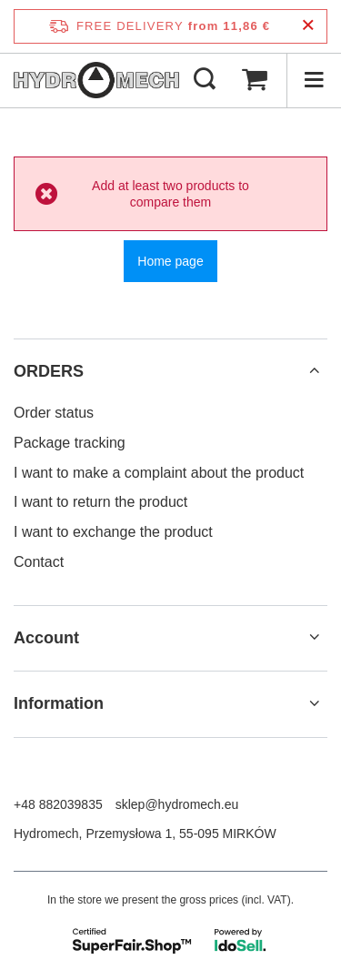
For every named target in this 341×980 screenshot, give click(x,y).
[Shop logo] (96, 80)
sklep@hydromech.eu (177, 804)
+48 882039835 (58, 804)
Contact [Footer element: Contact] (39, 562)
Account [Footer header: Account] (46, 638)
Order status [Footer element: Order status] (54, 413)
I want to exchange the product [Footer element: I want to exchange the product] (113, 532)
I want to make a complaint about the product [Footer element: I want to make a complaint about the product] (159, 473)
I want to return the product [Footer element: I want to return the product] (100, 502)
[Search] (205, 80)
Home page (170, 261)
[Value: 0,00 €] (255, 80)
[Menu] (314, 80)
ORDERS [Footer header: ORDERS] (49, 371)
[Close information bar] (308, 26)
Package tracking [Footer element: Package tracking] (70, 443)
